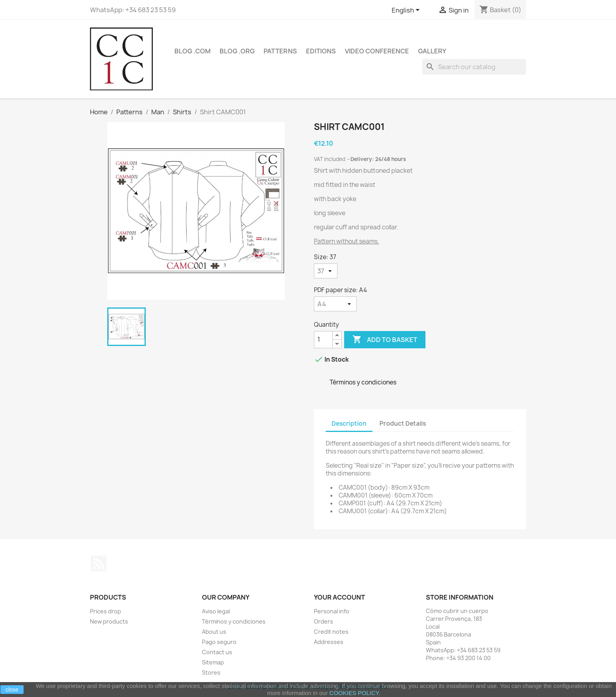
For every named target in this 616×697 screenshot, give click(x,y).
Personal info (332, 611)
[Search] (474, 67)
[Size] (326, 271)
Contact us (217, 652)
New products (109, 621)
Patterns (280, 51)
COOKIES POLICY (354, 693)
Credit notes (331, 632)
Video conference (377, 51)
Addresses (329, 642)
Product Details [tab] (403, 424)
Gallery (432, 51)
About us (214, 632)
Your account (339, 597)
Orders (324, 621)
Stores (211, 672)
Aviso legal (216, 611)
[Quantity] (323, 340)
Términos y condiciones (234, 621)
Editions (321, 51)
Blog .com (192, 51)
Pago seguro (219, 642)
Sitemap (213, 662)
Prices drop (105, 611)
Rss (99, 563)
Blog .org (237, 51)
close (12, 690)
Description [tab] (349, 424)
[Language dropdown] (407, 11)
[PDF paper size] (335, 304)
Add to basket (385, 340)
